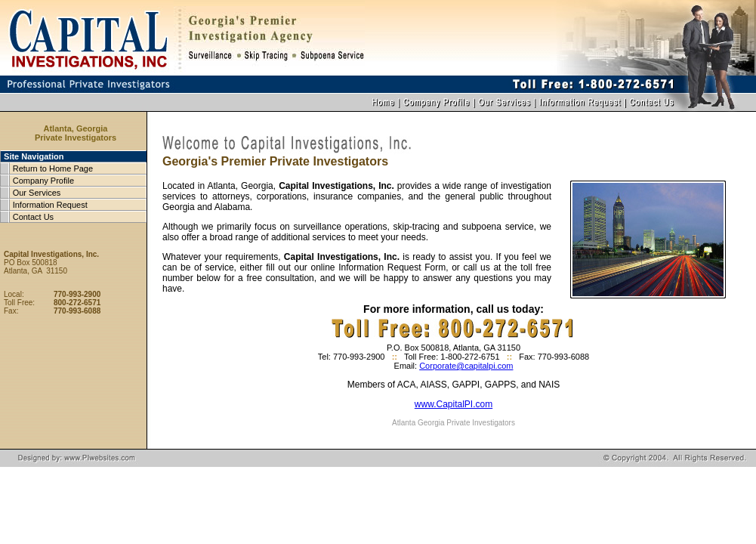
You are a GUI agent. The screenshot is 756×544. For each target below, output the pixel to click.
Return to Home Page (53, 168)
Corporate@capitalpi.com (466, 366)
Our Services (37, 193)
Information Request (50, 205)
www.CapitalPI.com (454, 404)
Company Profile (43, 181)
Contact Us (33, 217)
